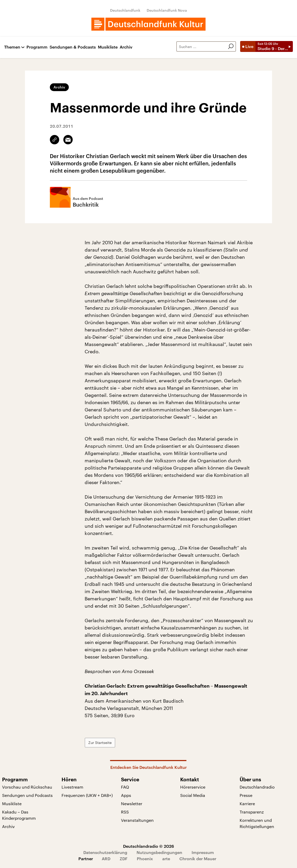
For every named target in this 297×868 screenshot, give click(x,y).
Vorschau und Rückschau (27, 787)
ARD (106, 859)
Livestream (72, 787)
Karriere (247, 803)
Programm (37, 47)
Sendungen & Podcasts (73, 47)
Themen (12, 47)
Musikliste (108, 47)
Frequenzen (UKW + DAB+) (87, 795)
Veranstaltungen (137, 820)
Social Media (193, 795)
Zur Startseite (100, 742)
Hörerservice (193, 787)
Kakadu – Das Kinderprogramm (19, 815)
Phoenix (145, 859)
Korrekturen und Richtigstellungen (257, 823)
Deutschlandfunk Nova (167, 10)
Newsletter (132, 803)
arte (166, 859)
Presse (246, 795)
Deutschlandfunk (125, 10)
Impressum (203, 852)
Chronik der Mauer (198, 859)
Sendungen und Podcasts (27, 795)
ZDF (124, 859)
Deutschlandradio (257, 787)
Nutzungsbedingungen (159, 852)
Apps (126, 795)
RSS (125, 812)
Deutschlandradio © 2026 (148, 846)
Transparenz (252, 812)
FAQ (125, 787)
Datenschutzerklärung (105, 852)
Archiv (126, 47)
